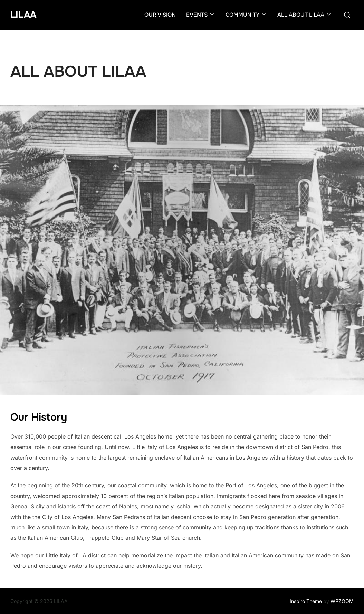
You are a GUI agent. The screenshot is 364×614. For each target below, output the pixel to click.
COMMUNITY (246, 15)
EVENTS (201, 15)
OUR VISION (160, 15)
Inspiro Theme (306, 601)
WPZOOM (342, 601)
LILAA (23, 15)
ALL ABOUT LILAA (305, 15)
